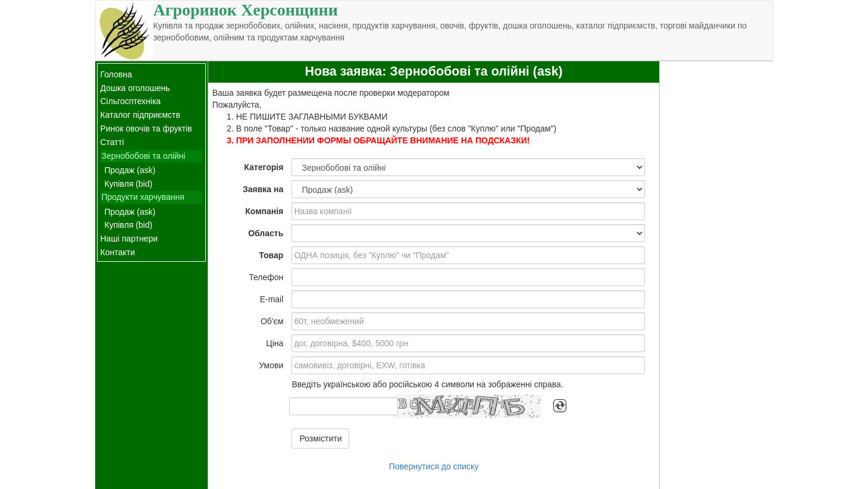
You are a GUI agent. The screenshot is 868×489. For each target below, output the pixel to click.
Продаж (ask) (130, 170)
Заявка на (263, 189)
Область (266, 233)
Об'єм (272, 321)
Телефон (266, 277)
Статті (112, 142)
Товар (271, 255)
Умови (271, 365)
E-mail (272, 299)
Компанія (264, 211)
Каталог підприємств (140, 115)
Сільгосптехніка (131, 101)
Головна (116, 74)
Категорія (264, 167)
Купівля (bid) (129, 184)
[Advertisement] (716, 240)
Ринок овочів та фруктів (146, 128)
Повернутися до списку (434, 466)
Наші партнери (129, 239)
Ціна (275, 343)
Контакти (118, 252)
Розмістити (320, 438)
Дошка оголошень (135, 88)
